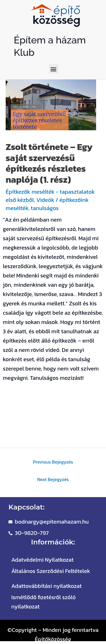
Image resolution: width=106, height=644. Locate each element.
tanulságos (45, 208)
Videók (45, 200)
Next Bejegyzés (53, 479)
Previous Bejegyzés (53, 462)
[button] (54, 69)
